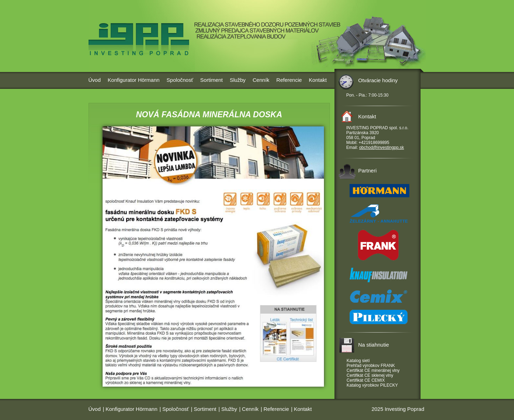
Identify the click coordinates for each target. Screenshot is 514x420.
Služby (238, 80)
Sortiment (212, 80)
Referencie (289, 80)
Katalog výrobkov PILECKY (372, 385)
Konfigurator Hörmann (134, 80)
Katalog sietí (358, 361)
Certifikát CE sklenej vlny (370, 375)
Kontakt (318, 80)
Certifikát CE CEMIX (366, 380)
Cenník (261, 80)
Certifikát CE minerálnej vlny (373, 370)
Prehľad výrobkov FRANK (371, 366)
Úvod (95, 80)
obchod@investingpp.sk (382, 147)
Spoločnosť (180, 80)
